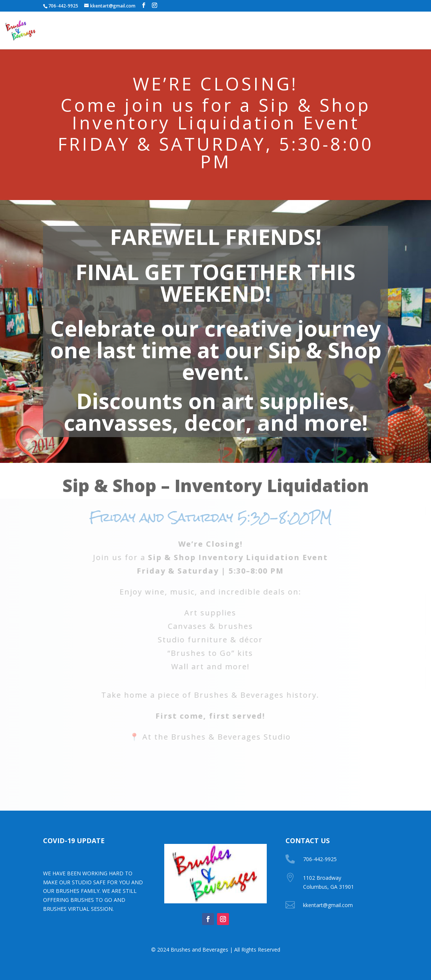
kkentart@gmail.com (328, 905)
